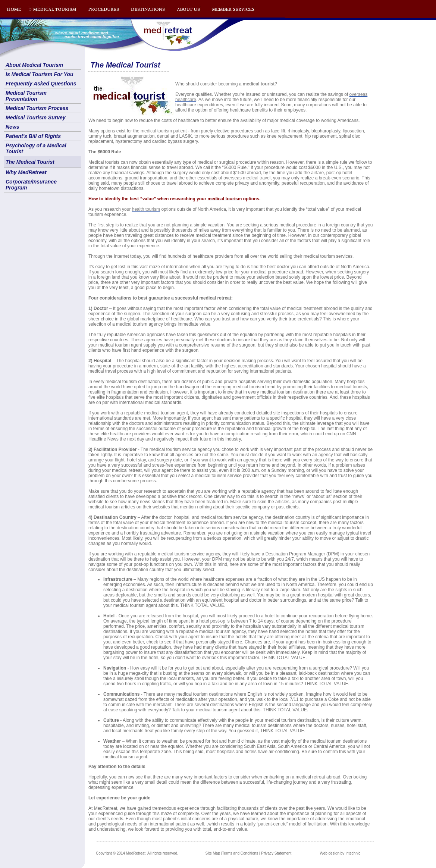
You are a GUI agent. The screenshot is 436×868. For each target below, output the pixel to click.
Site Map (213, 853)
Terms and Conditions (240, 853)
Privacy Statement (276, 853)
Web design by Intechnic (340, 853)
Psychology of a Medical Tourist (36, 148)
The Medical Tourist (30, 162)
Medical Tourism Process (37, 108)
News (12, 127)
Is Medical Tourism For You (40, 74)
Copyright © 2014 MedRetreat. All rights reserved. (137, 853)
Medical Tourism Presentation (26, 96)
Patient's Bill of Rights (33, 136)
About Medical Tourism (34, 65)
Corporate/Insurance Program (31, 185)
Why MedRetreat (26, 172)
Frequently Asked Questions (41, 84)
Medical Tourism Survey (36, 117)
